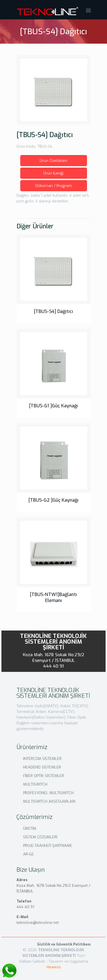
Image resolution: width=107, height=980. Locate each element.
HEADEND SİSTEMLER (42, 767)
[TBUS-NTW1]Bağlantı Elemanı (53, 597)
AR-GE (29, 854)
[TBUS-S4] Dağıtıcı (53, 311)
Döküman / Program (54, 186)
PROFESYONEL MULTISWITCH (48, 793)
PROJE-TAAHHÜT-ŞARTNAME (48, 846)
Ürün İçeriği (53, 173)
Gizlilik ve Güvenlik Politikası (64, 944)
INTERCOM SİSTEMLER (42, 759)
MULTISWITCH (35, 784)
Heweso (54, 967)
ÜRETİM (30, 828)
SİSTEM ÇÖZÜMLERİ (40, 837)
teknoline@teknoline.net (38, 923)
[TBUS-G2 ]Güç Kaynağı (53, 500)
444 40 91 (54, 666)
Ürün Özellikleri (53, 161)
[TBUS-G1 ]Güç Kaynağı (53, 406)
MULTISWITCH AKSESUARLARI (49, 801)
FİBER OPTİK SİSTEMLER (44, 776)
